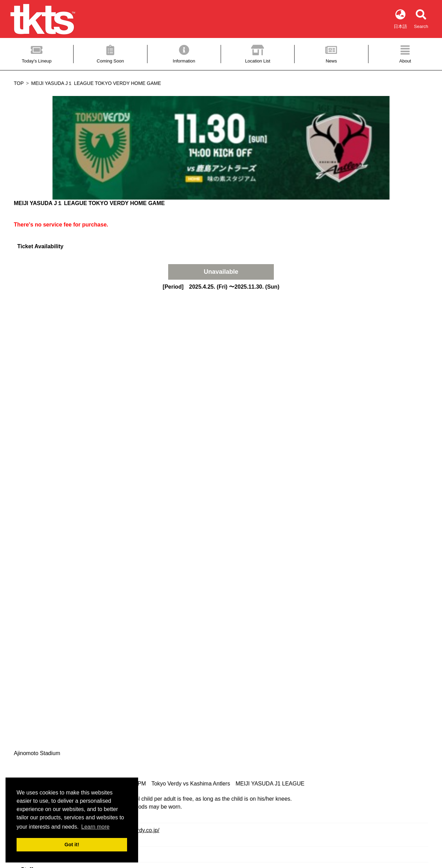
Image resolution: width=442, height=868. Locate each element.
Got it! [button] (72, 845)
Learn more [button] (95, 827)
